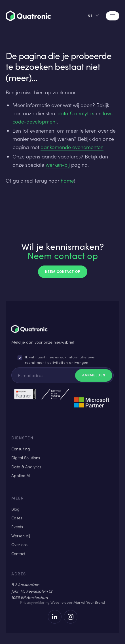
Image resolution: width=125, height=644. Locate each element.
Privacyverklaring (35, 602)
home (67, 181)
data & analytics (76, 113)
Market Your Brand (89, 602)
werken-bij (58, 165)
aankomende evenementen (72, 147)
